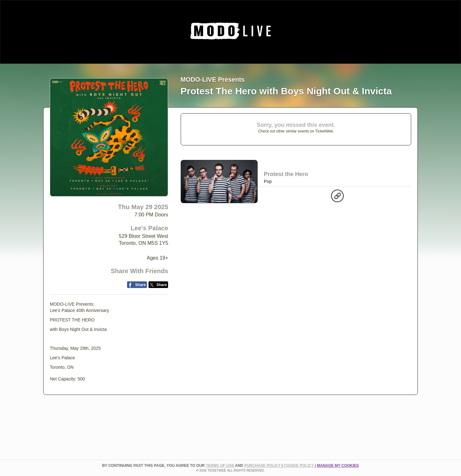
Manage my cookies (338, 466)
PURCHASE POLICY (263, 466)
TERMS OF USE (220, 466)
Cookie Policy (299, 466)
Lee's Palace (149, 228)
